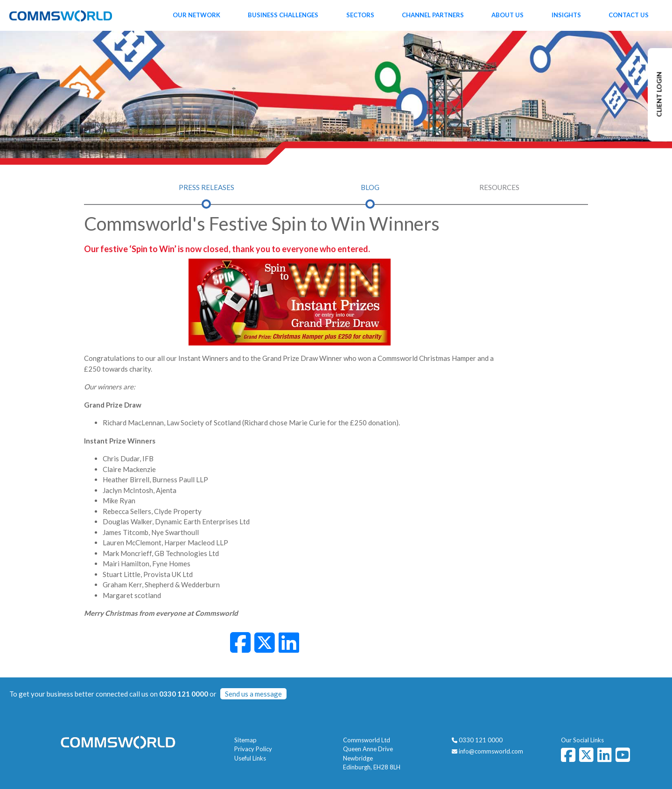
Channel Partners (433, 15)
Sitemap (245, 740)
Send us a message (253, 694)
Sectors (360, 15)
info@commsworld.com (491, 751)
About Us (507, 15)
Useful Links (250, 758)
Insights (566, 15)
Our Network (196, 15)
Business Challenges (283, 15)
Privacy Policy (253, 749)
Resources (499, 187)
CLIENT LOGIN (659, 95)
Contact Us (629, 15)
